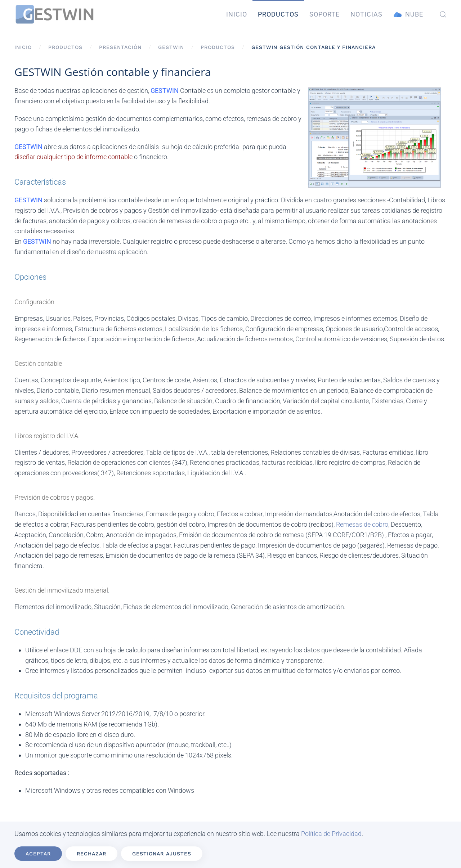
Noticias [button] (366, 14)
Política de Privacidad (331, 834)
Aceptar (38, 854)
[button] (443, 14)
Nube (408, 15)
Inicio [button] (237, 14)
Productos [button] (278, 14)
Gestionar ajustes (162, 854)
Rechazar (91, 854)
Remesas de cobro (362, 524)
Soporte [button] (325, 14)
